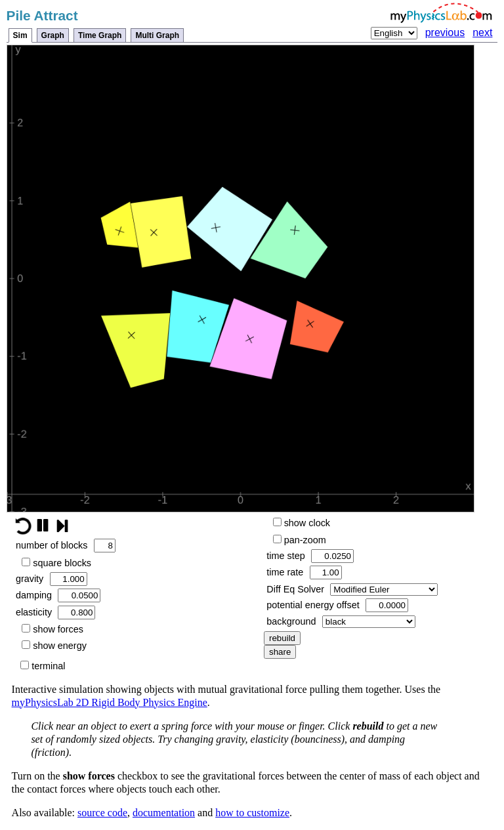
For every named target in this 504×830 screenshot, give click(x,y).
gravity (52, 579)
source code (102, 813)
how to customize (252, 813)
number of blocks (66, 546)
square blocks (56, 563)
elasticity (56, 612)
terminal (43, 666)
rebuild (282, 638)
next (482, 32)
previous (445, 32)
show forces (52, 629)
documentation (164, 813)
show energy (54, 646)
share (280, 652)
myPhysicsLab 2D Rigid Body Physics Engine (110, 702)
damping (58, 595)
